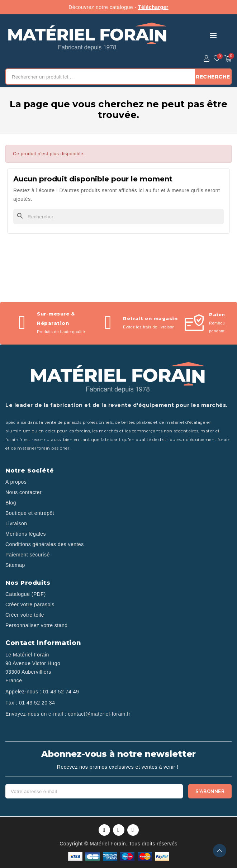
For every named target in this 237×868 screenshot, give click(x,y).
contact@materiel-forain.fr (99, 714)
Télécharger (153, 7)
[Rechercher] (118, 217)
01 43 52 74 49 (61, 692)
